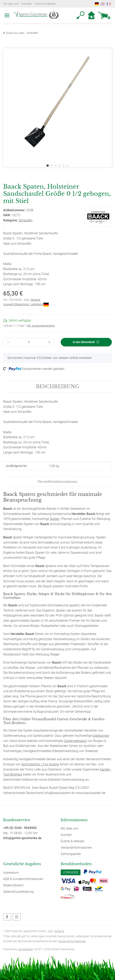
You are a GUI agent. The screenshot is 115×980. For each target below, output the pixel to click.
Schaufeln (26, 220)
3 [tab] (56, 166)
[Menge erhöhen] (49, 342)
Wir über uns (11, 4)
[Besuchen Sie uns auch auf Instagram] (17, 917)
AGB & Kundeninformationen (23, 879)
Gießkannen (101, 736)
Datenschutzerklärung (18, 892)
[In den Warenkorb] (6, 46)
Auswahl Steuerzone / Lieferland (26, 304)
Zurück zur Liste (15, 33)
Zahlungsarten (71, 854)
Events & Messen (45, 4)
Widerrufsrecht (13, 885)
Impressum (11, 873)
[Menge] (29, 342)
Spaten (55, 519)
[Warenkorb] (104, 15)
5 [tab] (63, 166)
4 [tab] (59, 166)
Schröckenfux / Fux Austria (40, 764)
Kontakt (27, 4)
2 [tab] (52, 166)
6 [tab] (67, 166)
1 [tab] (48, 166)
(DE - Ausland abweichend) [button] (41, 326)
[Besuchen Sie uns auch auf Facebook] (7, 917)
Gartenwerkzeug (75, 741)
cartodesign (26, 949)
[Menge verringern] (8, 342)
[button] (80, 15)
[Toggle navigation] (6, 11)
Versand (35, 300)
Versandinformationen (76, 848)
